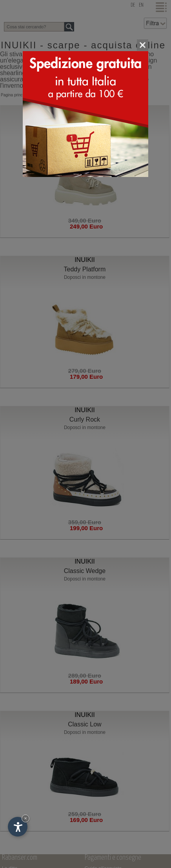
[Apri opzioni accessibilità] (18, 827)
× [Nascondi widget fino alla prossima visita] (25, 818)
